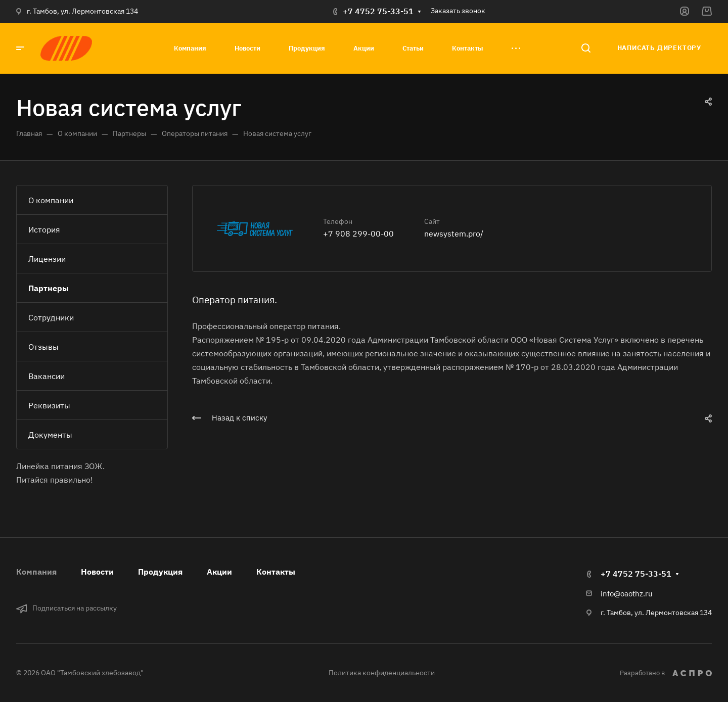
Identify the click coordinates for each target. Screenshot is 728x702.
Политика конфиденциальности (382, 673)
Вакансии (47, 376)
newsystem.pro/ (454, 233)
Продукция (160, 572)
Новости (97, 572)
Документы (50, 435)
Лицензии (47, 259)
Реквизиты (49, 405)
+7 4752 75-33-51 (378, 11)
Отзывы (43, 347)
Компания (36, 572)
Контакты (276, 572)
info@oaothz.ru (627, 594)
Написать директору (659, 48)
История (44, 229)
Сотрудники (51, 317)
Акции (219, 572)
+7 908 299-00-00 (358, 233)
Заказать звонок (458, 11)
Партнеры (49, 288)
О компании (51, 200)
